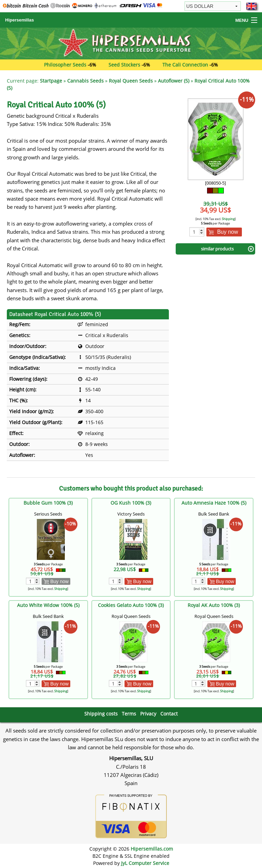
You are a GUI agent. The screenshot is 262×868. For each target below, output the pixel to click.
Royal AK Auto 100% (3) (214, 605)
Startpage (51, 81)
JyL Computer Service (145, 863)
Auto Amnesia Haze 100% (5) (214, 503)
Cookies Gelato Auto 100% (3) (131, 605)
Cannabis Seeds (85, 81)
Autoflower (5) (174, 81)
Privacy (148, 714)
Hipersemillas (20, 20)
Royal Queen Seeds (131, 81)
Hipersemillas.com (152, 849)
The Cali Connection (185, 65)
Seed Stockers (124, 65)
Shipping (228, 219)
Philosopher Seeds (65, 65)
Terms (129, 714)
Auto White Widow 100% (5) (48, 605)
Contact (169, 714)
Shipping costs (101, 714)
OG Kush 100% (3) (131, 503)
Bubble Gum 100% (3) (48, 503)
